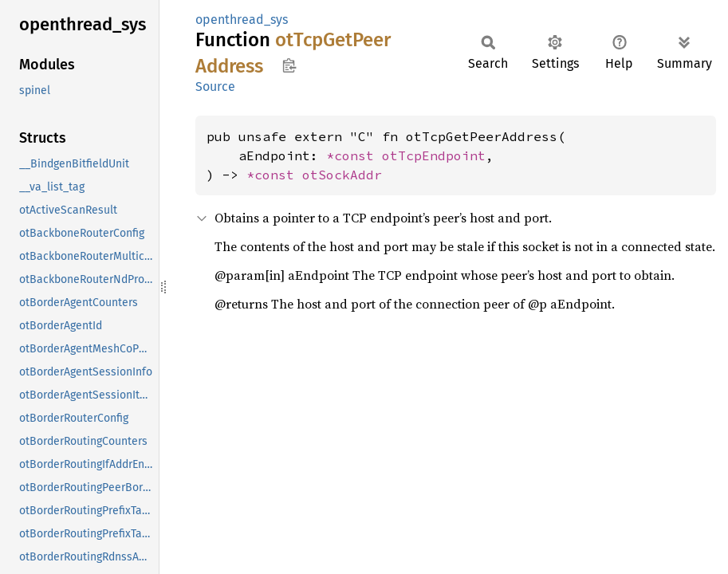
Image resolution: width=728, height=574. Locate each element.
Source (215, 86)
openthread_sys (242, 20)
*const (354, 155)
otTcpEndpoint (434, 155)
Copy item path (289, 65)
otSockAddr (342, 175)
